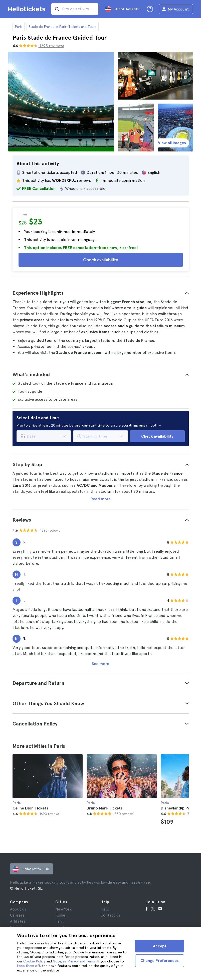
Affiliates (18, 921)
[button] (101, 293)
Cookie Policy (34, 961)
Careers (17, 915)
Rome (60, 915)
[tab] (101, 293)
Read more (101, 499)
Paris (19, 27)
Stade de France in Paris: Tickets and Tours (63, 27)
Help (105, 909)
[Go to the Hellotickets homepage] (28, 9)
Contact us (110, 915)
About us (18, 909)
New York (63, 909)
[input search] (75, 9)
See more (100, 664)
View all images (172, 143)
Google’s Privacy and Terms (74, 961)
